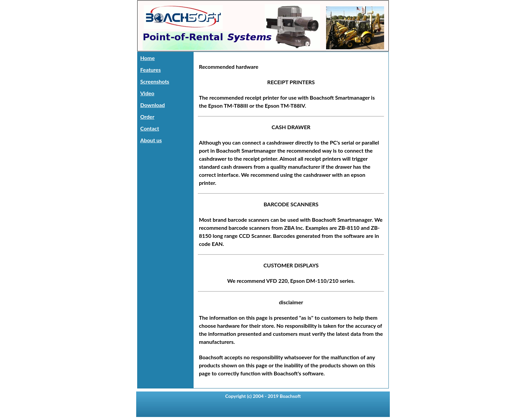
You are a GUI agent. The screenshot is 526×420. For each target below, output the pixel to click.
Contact (150, 128)
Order (147, 117)
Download (152, 105)
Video (147, 93)
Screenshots (155, 81)
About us (151, 140)
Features (150, 70)
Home (147, 58)
